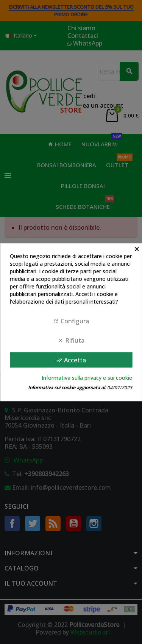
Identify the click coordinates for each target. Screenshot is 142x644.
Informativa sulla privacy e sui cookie (87, 378)
